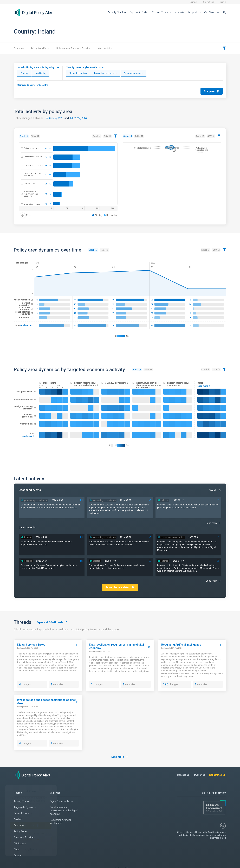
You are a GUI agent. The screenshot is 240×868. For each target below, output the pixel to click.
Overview (19, 48)
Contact (193, 2)
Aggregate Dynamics (25, 807)
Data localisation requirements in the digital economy (64, 811)
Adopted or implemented (105, 73)
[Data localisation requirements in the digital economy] (149, 647)
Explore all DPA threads (52, 622)
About (17, 850)
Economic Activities (24, 837)
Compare (212, 91)
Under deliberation (78, 73)
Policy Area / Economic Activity (73, 48)
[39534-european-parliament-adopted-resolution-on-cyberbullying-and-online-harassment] (150, 561)
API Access (20, 844)
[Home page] (37, 12)
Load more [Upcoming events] (214, 523)
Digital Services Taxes (61, 801)
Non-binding (40, 73)
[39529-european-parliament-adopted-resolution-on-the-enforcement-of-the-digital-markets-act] (81, 561)
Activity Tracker (117, 12)
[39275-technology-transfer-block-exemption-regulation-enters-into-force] (81, 537)
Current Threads (161, 12)
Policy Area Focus (40, 48)
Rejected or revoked (134, 73)
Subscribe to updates (120, 587)
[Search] (225, 12)
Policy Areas (20, 831)
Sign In (223, 2)
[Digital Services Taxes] (77, 645)
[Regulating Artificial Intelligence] (221, 645)
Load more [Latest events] (214, 581)
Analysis (179, 12)
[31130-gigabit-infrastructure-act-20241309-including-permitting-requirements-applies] (218, 500)
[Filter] (224, 48)
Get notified (209, 2)
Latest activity (104, 48)
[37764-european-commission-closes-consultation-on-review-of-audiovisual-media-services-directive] (150, 537)
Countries (19, 825)
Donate (18, 856)
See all (215, 490)
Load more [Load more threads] (120, 757)
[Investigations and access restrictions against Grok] (77, 702)
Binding (24, 73)
